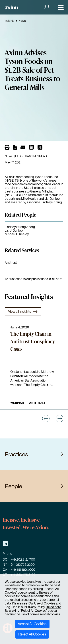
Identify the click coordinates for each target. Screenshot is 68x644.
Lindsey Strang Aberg (20, 227)
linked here (53, 607)
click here (56, 279)
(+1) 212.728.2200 (23, 565)
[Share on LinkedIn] (31, 148)
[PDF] (15, 148)
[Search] (46, 7)
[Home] (11, 7)
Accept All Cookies (32, 624)
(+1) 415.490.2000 (23, 570)
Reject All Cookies (32, 634)
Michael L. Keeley (17, 234)
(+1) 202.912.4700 (23, 560)
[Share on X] (40, 148)
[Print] (7, 147)
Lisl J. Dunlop (14, 231)
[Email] (23, 148)
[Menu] (60, 7)
